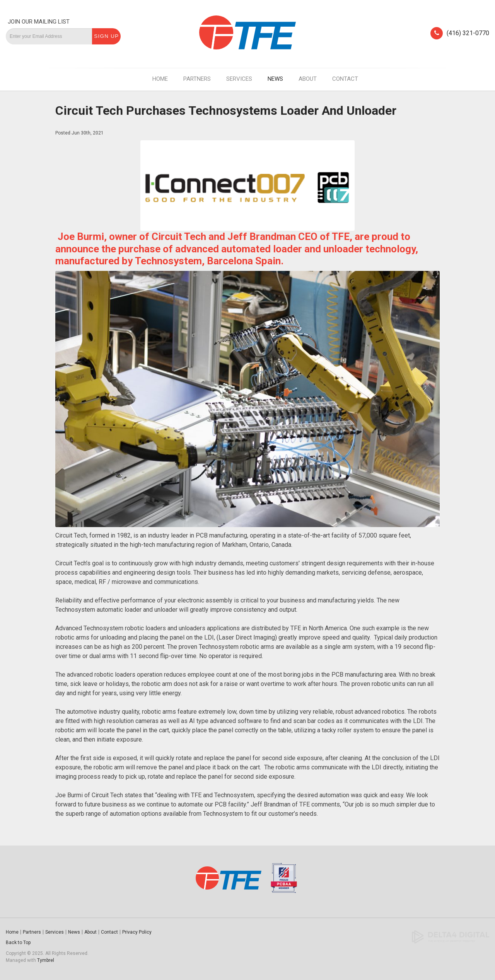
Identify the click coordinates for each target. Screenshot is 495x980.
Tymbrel (46, 960)
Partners (197, 79)
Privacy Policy (137, 932)
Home (160, 79)
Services (239, 79)
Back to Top (18, 943)
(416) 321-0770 (468, 33)
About (308, 79)
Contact (345, 79)
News (275, 79)
